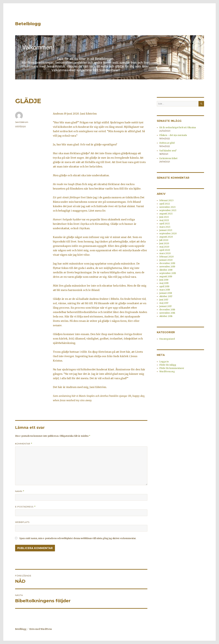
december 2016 (167, 310)
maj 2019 (164, 283)
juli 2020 (164, 240)
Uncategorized (167, 339)
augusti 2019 (166, 277)
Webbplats (22, 522)
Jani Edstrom (22, 122)
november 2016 (167, 313)
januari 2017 (165, 306)
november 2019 (167, 267)
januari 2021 (166, 230)
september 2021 (168, 210)
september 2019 (168, 273)
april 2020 (165, 250)
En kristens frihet (168, 158)
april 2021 (164, 224)
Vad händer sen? (168, 151)
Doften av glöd (167, 143)
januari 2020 (166, 260)
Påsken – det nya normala (173, 135)
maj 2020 (164, 247)
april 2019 (164, 286)
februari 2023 (166, 200)
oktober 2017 (166, 296)
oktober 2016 (166, 316)
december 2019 (167, 263)
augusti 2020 (166, 237)
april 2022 (165, 204)
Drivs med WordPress (41, 629)
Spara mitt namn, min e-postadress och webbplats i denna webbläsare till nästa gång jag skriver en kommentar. (78, 538)
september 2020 (168, 234)
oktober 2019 (166, 270)
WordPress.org (167, 372)
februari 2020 (166, 257)
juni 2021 (164, 217)
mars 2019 (165, 290)
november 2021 (167, 207)
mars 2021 (165, 227)
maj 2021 (164, 220)
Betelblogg (28, 24)
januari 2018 (166, 293)
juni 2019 (164, 280)
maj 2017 (164, 303)
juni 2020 (164, 243)
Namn (20, 491)
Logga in (164, 362)
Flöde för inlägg (168, 365)
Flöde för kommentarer (172, 368)
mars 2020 (165, 253)
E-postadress (25, 507)
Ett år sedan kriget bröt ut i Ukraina (178, 128)
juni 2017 (164, 300)
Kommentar (24, 444)
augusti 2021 (166, 214)
